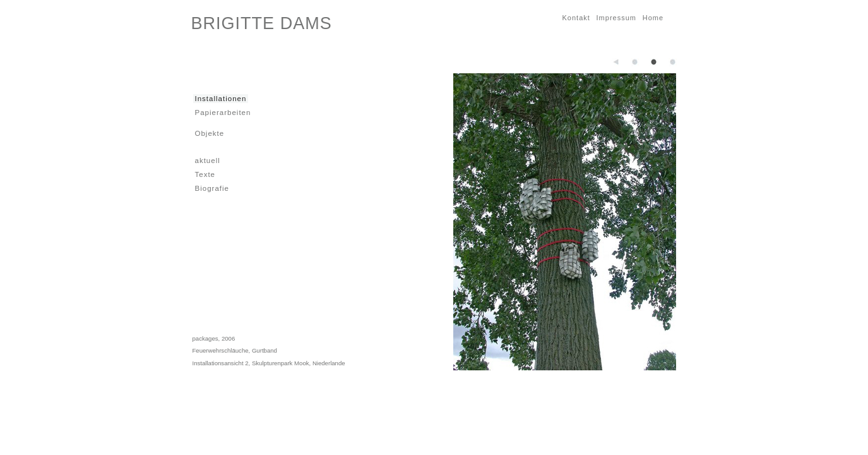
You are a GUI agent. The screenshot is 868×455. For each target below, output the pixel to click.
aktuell (207, 160)
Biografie (211, 188)
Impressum (615, 17)
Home (652, 17)
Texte (205, 174)
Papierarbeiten (222, 112)
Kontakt (575, 17)
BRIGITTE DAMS (262, 23)
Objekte (209, 133)
